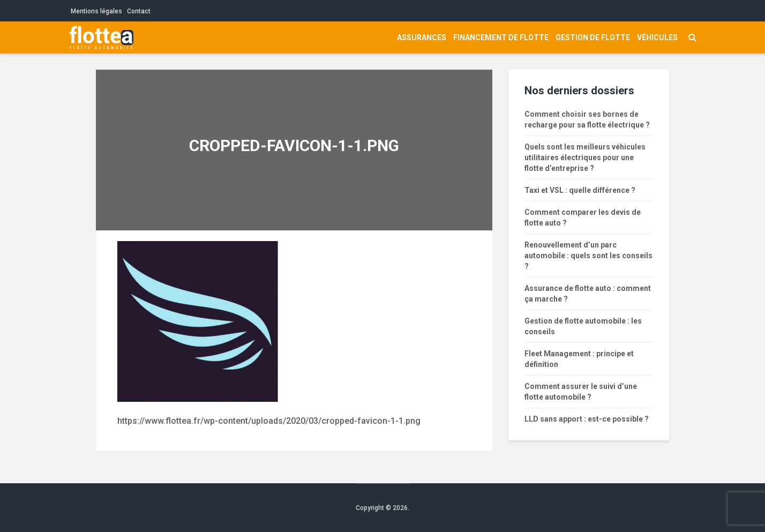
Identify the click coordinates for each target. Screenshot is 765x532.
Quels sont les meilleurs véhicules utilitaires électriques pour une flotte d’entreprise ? (585, 158)
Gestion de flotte (593, 38)
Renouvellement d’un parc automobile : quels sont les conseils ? (588, 256)
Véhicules (657, 38)
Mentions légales (96, 11)
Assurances (422, 38)
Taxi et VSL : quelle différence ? (580, 190)
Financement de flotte (501, 38)
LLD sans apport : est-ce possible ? (587, 419)
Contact (139, 11)
